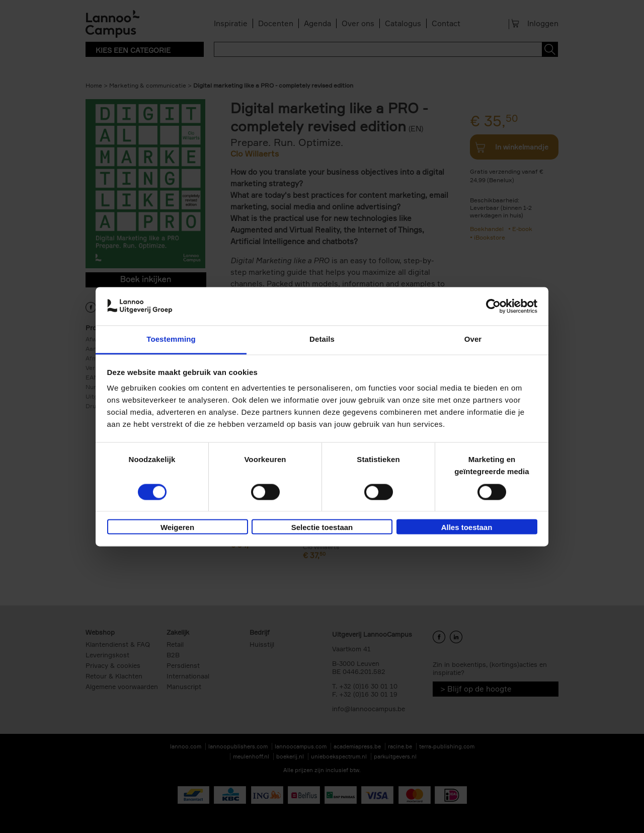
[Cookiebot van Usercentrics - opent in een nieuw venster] (493, 306)
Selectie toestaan (322, 528)
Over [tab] (473, 339)
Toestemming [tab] (171, 339)
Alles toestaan (467, 528)
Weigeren (177, 528)
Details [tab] (322, 339)
